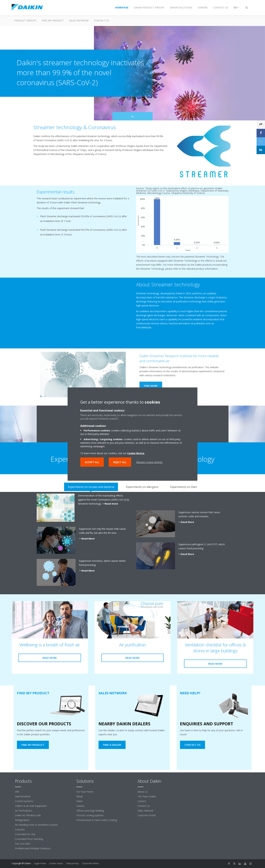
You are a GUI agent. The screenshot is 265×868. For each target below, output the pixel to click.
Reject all (120, 462)
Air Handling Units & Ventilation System (36, 825)
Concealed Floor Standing (29, 839)
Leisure (80, 806)
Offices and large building (90, 811)
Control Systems (24, 801)
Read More (87, 539)
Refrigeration (22, 820)
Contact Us (144, 806)
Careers (142, 801)
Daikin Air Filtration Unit (28, 815)
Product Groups (25, 20)
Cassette (20, 829)
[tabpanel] (132, 543)
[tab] (91, 487)
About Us (143, 792)
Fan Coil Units (23, 844)
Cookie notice (56, 863)
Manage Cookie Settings (149, 462)
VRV (17, 792)
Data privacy (73, 863)
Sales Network (79, 20)
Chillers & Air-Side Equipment (31, 806)
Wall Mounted (23, 796)
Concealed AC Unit (25, 834)
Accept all (92, 462)
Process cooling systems (90, 815)
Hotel (79, 801)
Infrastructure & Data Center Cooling (97, 820)
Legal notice (40, 863)
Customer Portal (147, 815)
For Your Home (85, 792)
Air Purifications (24, 811)
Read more (110, 504)
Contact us (101, 20)
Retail (79, 796)
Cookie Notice (136, 453)
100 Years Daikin (147, 796)
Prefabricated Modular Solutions (33, 848)
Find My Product (53, 20)
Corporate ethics (91, 863)
